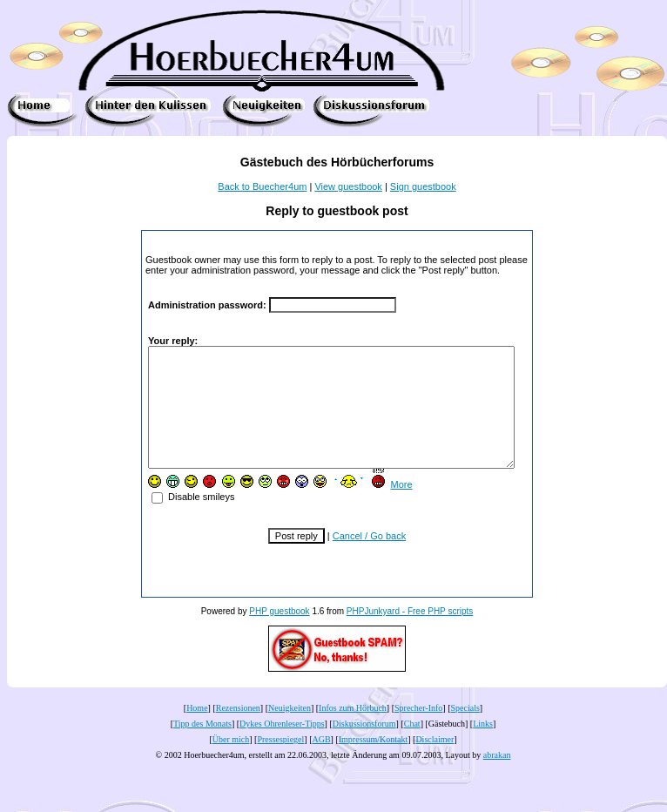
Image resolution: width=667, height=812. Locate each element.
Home (197, 731)
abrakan (497, 778)
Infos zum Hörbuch (353, 731)
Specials (465, 731)
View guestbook (348, 186)
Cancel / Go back (369, 559)
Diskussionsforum (364, 747)
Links (483, 747)
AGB (321, 763)
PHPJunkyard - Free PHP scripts (410, 635)
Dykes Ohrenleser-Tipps (282, 747)
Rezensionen (238, 731)
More (385, 508)
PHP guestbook (279, 635)
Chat (412, 747)
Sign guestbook (423, 186)
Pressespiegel (280, 763)
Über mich (231, 763)
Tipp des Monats (202, 747)
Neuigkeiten (290, 731)
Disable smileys (177, 520)
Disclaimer (435, 763)
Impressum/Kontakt (373, 763)
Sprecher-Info (418, 731)
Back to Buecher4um (262, 186)
